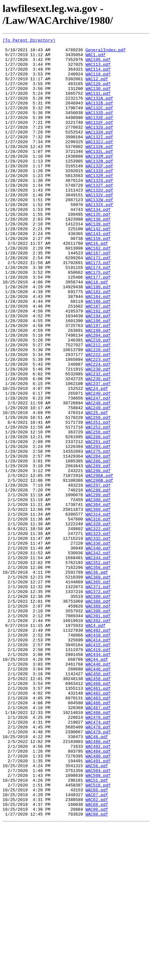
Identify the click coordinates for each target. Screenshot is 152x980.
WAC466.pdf (98, 836)
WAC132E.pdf (99, 134)
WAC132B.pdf (99, 116)
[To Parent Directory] (29, 41)
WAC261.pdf (98, 523)
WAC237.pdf (98, 453)
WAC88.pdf (97, 958)
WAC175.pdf (98, 320)
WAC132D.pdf (99, 128)
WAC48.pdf (97, 877)
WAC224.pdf (98, 430)
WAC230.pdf (98, 436)
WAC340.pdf (98, 650)
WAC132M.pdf (99, 180)
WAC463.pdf (98, 830)
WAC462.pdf (98, 825)
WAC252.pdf (98, 505)
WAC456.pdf (98, 801)
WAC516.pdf (98, 935)
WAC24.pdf (97, 459)
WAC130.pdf (98, 99)
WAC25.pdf (97, 488)
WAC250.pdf (98, 494)
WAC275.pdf (98, 534)
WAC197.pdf (98, 383)
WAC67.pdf (97, 946)
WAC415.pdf (98, 767)
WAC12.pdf (97, 87)
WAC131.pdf (98, 105)
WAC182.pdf (98, 343)
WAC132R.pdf (99, 203)
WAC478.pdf (98, 865)
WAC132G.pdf (99, 145)
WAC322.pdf (98, 627)
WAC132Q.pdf (99, 198)
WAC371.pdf (98, 697)
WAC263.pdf (98, 529)
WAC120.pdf (98, 93)
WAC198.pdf (98, 389)
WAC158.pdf (98, 279)
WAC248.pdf (98, 476)
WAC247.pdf (98, 470)
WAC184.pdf (98, 349)
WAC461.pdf (98, 819)
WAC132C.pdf (99, 122)
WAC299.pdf (98, 587)
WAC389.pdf (98, 720)
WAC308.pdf (98, 604)
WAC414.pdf (98, 761)
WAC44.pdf (97, 784)
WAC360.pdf (98, 685)
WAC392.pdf (98, 737)
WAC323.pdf (98, 633)
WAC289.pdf (98, 552)
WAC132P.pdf (99, 192)
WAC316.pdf (98, 616)
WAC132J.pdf (99, 163)
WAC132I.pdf (99, 157)
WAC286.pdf (98, 546)
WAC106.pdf (98, 64)
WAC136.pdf (98, 256)
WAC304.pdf (98, 598)
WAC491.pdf (98, 906)
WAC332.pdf (98, 639)
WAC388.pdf (98, 714)
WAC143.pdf (98, 273)
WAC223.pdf (98, 424)
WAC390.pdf (98, 726)
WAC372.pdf (98, 703)
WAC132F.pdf (99, 140)
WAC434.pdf (98, 778)
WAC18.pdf (97, 331)
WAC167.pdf (98, 296)
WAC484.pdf (98, 894)
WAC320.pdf (98, 621)
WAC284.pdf (98, 540)
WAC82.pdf (97, 952)
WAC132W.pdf (99, 233)
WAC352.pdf (98, 668)
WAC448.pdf (98, 796)
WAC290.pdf (98, 558)
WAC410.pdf (98, 755)
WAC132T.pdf (99, 215)
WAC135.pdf (98, 250)
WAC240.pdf (98, 465)
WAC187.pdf (98, 360)
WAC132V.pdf (99, 227)
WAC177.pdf (98, 325)
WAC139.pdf (98, 262)
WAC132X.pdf (99, 238)
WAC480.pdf (98, 883)
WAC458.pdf (98, 807)
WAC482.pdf (98, 888)
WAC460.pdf (98, 813)
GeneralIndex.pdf (105, 53)
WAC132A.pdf (99, 111)
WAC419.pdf (98, 772)
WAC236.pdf (98, 447)
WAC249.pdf (98, 482)
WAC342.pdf (98, 656)
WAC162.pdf (98, 291)
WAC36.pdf (97, 679)
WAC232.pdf (98, 441)
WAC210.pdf (98, 401)
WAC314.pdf (98, 610)
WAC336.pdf (98, 645)
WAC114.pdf (98, 76)
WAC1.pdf (95, 58)
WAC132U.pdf (99, 221)
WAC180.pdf (98, 337)
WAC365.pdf (98, 691)
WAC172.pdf (98, 302)
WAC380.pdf (98, 708)
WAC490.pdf (98, 900)
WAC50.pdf (97, 912)
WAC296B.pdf (99, 569)
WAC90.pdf (97, 964)
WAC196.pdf (98, 378)
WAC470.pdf (98, 854)
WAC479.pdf (98, 871)
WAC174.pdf (98, 314)
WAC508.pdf (98, 923)
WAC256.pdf (98, 511)
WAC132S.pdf (99, 209)
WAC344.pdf (98, 662)
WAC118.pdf (98, 82)
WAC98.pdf (97, 970)
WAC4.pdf (95, 743)
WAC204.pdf (98, 395)
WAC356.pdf (98, 674)
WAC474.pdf (98, 859)
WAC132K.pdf (99, 169)
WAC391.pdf (98, 732)
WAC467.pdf (98, 842)
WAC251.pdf (98, 500)
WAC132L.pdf (99, 174)
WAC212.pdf (98, 407)
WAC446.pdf (98, 790)
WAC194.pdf (98, 372)
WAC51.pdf (97, 929)
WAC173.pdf (98, 308)
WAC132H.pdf (99, 151)
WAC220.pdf (98, 412)
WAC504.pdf (98, 917)
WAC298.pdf (98, 581)
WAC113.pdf (98, 70)
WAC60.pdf (97, 941)
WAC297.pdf (98, 575)
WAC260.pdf (98, 517)
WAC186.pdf (98, 354)
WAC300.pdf (98, 592)
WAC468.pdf (98, 848)
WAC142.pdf (98, 267)
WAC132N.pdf (99, 186)
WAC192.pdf (98, 366)
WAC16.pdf (97, 285)
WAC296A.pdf (99, 563)
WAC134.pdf (98, 244)
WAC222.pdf (98, 418)
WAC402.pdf (98, 749)
